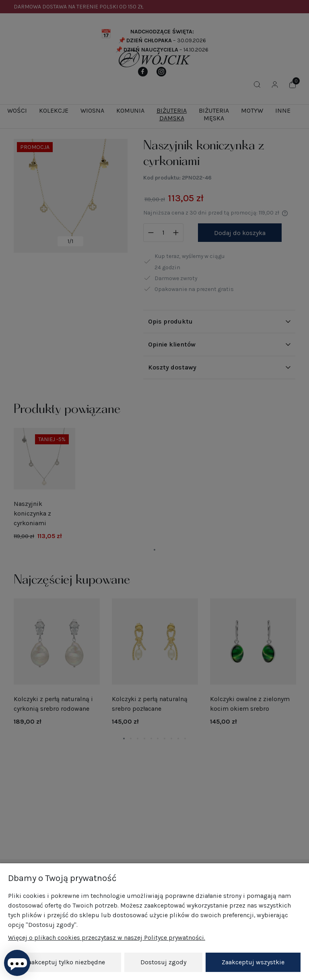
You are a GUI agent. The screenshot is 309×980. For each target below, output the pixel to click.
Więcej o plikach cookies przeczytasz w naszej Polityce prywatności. (107, 938)
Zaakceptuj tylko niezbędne (65, 962)
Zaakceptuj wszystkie (253, 962)
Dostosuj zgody (163, 962)
